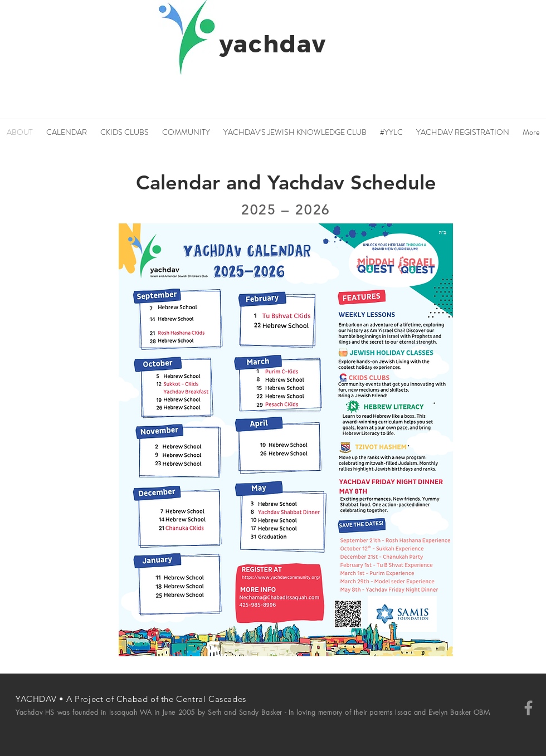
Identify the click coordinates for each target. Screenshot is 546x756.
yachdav (273, 43)
